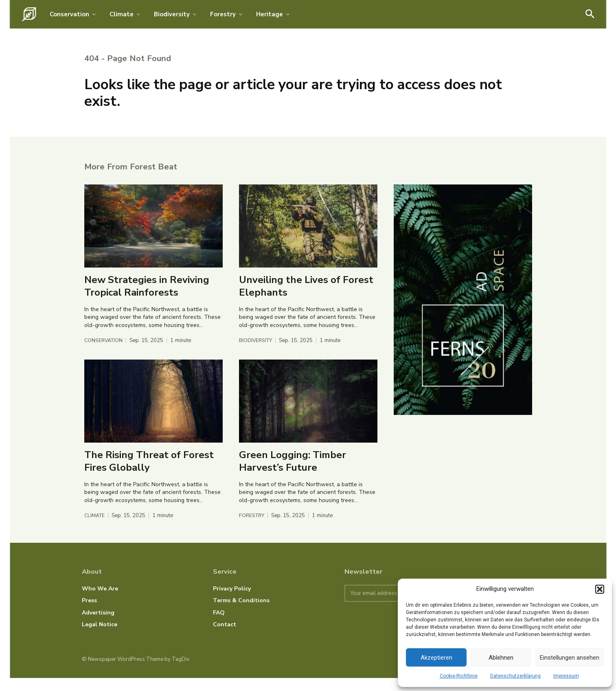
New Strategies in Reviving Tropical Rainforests (147, 299)
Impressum (566, 676)
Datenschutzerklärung (515, 676)
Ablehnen (501, 658)
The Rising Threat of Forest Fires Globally (149, 474)
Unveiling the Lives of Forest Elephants (306, 299)
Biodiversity (257, 353)
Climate (95, 528)
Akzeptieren (436, 658)
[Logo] (29, 14)
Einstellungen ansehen (570, 658)
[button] (600, 589)
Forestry (253, 528)
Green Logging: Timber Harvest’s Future (293, 474)
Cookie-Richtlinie (459, 676)
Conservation (105, 353)
